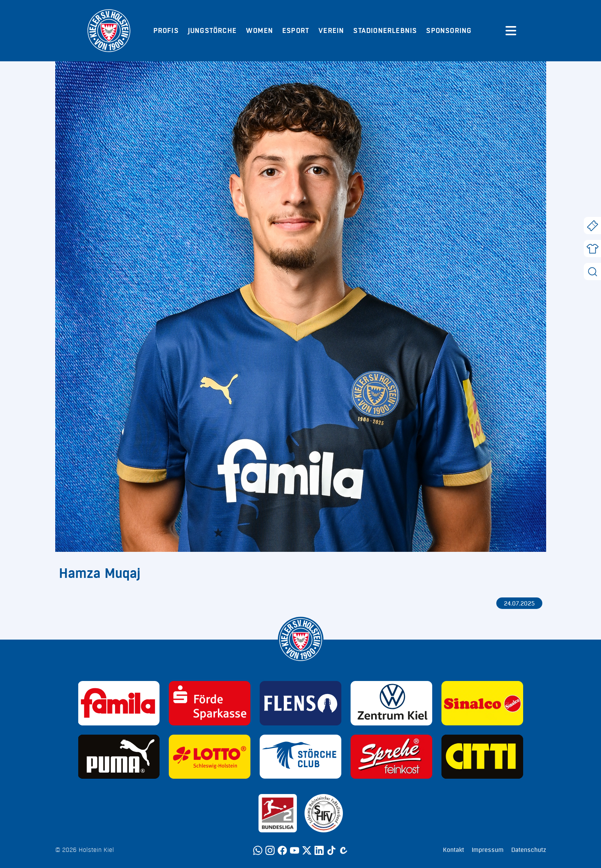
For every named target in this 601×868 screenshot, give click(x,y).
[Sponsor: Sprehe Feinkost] (391, 757)
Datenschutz (529, 850)
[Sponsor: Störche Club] (300, 757)
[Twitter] (307, 850)
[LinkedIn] (319, 850)
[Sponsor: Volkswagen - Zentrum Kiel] (391, 703)
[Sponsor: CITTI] (482, 757)
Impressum (488, 850)
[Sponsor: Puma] (119, 757)
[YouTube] (295, 850)
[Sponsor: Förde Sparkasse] (210, 703)
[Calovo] (344, 850)
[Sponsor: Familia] (119, 703)
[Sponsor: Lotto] (210, 757)
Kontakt (454, 850)
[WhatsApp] (258, 850)
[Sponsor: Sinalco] (482, 703)
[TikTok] (331, 850)
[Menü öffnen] (511, 31)
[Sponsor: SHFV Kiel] (324, 813)
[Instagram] (270, 850)
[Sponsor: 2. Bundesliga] (278, 813)
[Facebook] (282, 850)
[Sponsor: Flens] (300, 703)
